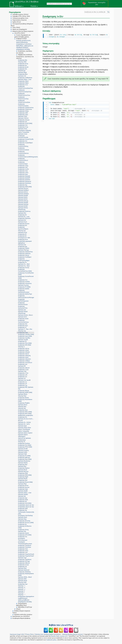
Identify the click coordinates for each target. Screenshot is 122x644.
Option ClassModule (24, 429)
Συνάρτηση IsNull (23, 357)
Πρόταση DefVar (23, 208)
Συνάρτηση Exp (23, 246)
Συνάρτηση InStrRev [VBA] (26, 334)
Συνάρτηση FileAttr (24, 248)
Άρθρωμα (18, 6)
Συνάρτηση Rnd (23, 480)
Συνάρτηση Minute (24, 391)
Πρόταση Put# (22, 454)
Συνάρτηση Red (23, 465)
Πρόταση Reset (23, 470)
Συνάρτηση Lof (22, 384)
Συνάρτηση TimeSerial (25, 545)
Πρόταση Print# (23, 449)
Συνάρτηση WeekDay (24, 572)
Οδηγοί (18, 609)
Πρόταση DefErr (23, 197)
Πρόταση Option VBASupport (23, 436)
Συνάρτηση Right (23, 477)
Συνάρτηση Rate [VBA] (25, 459)
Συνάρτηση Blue (23, 74)
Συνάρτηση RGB (23, 473)
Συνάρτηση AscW (23, 67)
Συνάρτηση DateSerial (25, 181)
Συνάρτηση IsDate (23, 350)
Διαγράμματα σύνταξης (23, 49)
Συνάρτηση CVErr (23, 173)
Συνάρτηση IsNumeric (24, 359)
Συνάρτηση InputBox (24, 338)
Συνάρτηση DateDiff (24, 178)
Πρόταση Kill (22, 366)
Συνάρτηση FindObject (25, 257)
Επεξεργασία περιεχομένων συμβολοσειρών (26, 597)
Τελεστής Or (22, 442)
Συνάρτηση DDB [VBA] (25, 187)
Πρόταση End (22, 220)
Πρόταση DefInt (23, 199)
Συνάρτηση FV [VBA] (24, 287)
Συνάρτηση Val (22, 567)
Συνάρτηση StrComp (24, 521)
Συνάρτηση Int (22, 341)
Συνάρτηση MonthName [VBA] (25, 400)
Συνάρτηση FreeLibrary (25, 283)
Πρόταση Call (22, 76)
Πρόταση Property (23, 450)
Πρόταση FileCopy (23, 250)
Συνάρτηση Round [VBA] (25, 482)
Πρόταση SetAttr (23, 494)
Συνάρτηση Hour (23, 326)
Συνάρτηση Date (23, 174)
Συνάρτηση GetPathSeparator (23, 300)
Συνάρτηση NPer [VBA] (25, 412)
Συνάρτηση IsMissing (24, 355)
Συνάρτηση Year (23, 584)
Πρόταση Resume (23, 472)
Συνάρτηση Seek (23, 489)
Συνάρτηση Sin (22, 501)
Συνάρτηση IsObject (24, 361)
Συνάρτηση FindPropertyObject (24, 260)
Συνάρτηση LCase (23, 370)
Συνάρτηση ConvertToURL (26, 139)
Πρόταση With (22, 579)
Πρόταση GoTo (22, 317)
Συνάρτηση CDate (23, 111)
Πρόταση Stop (22, 519)
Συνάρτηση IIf (22, 327)
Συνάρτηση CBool (23, 81)
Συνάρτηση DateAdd (24, 176)
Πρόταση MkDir (23, 394)
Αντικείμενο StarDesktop (25, 516)
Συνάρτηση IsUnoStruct (25, 363)
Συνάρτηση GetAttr (24, 289)
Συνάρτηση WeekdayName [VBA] (26, 574)
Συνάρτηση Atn (22, 69)
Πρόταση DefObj (23, 203)
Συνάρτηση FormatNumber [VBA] (26, 274)
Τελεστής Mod (22, 396)
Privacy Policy (29, 634)
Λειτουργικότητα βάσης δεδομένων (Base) (22, 25)
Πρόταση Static (23, 517)
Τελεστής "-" (22, 586)
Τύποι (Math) (16, 27)
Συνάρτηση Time (23, 549)
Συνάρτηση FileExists (24, 254)
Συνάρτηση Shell (23, 500)
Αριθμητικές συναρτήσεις (25, 415)
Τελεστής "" (21, 593)
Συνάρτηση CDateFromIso (26, 108)
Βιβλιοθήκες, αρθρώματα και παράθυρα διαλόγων (25, 47)
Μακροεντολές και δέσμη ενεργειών (23, 31)
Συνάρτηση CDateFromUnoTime (24, 94)
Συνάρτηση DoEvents (24, 218)
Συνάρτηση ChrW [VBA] (25, 123)
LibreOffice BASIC (20, 33)
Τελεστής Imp (22, 331)
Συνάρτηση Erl (22, 234)
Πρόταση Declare (23, 188)
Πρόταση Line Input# (24, 380)
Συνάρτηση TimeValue (25, 547)
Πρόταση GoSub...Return (25, 315)
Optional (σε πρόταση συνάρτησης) (24, 439)
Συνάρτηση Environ (24, 224)
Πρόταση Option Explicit (25, 433)
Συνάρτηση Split (23, 508)
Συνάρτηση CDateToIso (25, 109)
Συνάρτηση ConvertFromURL (23, 137)
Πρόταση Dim (22, 213)
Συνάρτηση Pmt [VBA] (25, 445)
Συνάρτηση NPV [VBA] (25, 414)
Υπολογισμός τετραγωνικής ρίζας (26, 513)
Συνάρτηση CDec (23, 115)
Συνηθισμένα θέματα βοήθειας (21, 618)
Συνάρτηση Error (23, 239)
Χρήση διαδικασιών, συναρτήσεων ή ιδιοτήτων (24, 43)
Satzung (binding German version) (73, 634)
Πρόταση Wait (22, 568)
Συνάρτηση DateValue (25, 183)
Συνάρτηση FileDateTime (25, 252)
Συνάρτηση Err (22, 236)
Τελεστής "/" (22, 591)
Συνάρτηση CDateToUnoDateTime (25, 91)
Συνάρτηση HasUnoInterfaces (23, 321)
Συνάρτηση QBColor (24, 457)
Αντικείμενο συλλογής (24, 130)
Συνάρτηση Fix (22, 262)
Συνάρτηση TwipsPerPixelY (26, 556)
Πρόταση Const (23, 134)
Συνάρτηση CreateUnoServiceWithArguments (26, 156)
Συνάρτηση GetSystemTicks (23, 307)
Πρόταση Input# (23, 340)
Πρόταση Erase (22, 232)
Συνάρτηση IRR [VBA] (25, 345)
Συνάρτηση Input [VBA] (25, 336)
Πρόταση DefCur (23, 192)
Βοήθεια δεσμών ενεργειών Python (21, 612)
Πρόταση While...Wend (25, 577)
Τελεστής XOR (22, 582)
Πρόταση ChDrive (23, 118)
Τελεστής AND (22, 62)
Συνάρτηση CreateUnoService (23, 152)
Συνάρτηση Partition (24, 443)
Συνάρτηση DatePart (24, 180)
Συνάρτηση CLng (23, 127)
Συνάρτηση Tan (23, 537)
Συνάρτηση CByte (23, 83)
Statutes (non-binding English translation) (48, 634)
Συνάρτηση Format (24, 268)
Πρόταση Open (22, 426)
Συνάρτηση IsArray (24, 348)
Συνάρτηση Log (23, 385)
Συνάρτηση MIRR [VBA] (25, 392)
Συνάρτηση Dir (22, 215)
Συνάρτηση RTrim (23, 486)
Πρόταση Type (22, 558)
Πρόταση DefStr (23, 206)
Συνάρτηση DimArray (24, 211)
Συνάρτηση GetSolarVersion (23, 304)
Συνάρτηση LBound (24, 368)
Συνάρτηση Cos (23, 141)
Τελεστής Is (21, 347)
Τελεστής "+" (22, 589)
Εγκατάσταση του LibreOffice (21, 616)
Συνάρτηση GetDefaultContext (24, 291)
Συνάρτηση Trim (23, 552)
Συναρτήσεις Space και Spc (26, 505)
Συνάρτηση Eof (22, 225)
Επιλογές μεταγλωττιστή (23, 40)
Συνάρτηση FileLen (24, 255)
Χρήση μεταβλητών (24, 600)
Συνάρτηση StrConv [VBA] (26, 523)
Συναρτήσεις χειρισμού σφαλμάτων (25, 242)
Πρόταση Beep (22, 72)
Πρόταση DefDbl (23, 195)
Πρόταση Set (22, 496)
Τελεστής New (22, 406)
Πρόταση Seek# (23, 491)
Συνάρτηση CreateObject (25, 143)
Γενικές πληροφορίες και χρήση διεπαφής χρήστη (22, 36)
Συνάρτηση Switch (23, 533)
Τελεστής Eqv (22, 231)
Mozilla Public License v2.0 (59, 636)
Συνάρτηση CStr (23, 167)
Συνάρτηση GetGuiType (25, 294)
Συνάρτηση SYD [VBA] (25, 535)
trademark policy (51, 640)
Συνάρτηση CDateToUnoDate (23, 105)
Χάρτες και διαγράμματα (20, 29)
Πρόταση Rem (22, 466)
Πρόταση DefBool (23, 190)
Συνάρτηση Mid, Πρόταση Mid (26, 388)
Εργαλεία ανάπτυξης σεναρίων (23, 614)
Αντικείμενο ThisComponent (23, 539)
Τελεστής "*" (22, 588)
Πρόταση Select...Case (25, 79)
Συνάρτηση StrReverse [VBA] (25, 527)
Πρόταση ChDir (23, 116)
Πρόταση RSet (22, 484)
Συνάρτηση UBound (24, 563)
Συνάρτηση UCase (23, 565)
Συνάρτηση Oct (23, 417)
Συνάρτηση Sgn (23, 498)
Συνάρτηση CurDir (23, 169)
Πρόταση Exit (22, 245)
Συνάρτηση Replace (24, 468)
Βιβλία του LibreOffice (61, 625)
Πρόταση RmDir (23, 479)
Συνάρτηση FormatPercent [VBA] (26, 277)
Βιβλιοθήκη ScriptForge (25, 607)
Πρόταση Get (22, 310)
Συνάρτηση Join (23, 364)
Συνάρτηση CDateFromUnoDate (24, 101)
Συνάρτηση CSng (23, 166)
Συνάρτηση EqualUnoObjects (23, 228)
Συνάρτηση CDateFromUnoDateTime (25, 87)
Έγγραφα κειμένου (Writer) (20, 14)
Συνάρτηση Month (23, 398)
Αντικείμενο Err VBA (24, 238)
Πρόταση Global (23, 312)
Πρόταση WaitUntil (24, 570)
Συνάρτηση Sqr (22, 510)
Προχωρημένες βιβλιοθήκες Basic (21, 604)
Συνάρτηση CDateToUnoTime (23, 98)
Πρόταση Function (23, 285)
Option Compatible (24, 132)
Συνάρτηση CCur (23, 85)
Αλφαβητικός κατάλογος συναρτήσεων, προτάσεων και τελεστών (25, 56)
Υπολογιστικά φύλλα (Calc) (20, 18)
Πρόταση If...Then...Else (25, 329)
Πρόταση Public (23, 452)
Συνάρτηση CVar (23, 171)
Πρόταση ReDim (23, 463)
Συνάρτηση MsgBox (24, 403)
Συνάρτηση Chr (23, 122)
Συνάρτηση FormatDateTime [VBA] (25, 270)
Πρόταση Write (23, 581)
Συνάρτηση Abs (23, 60)
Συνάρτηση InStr (23, 333)
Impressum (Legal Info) (17, 634)
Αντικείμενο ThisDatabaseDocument (25, 543)
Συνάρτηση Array (23, 64)
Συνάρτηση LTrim (23, 373)
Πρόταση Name (23, 405)
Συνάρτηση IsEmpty (24, 352)
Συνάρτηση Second (24, 487)
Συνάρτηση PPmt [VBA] (25, 447)
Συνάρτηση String (23, 530)
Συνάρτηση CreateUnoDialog (23, 145)
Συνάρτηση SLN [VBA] (25, 503)
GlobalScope (22, 71)
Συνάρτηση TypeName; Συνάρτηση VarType (25, 560)
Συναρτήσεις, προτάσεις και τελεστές (24, 52)
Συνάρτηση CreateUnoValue (23, 163)
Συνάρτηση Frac (23, 280)
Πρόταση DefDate (23, 194)
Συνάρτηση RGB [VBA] (25, 475)
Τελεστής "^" (22, 595)
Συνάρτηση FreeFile (24, 282)
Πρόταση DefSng (23, 204)
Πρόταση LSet (22, 371)
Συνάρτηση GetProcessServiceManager (26, 297)
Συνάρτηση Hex (23, 324)
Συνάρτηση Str (22, 524)
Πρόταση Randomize (24, 461)
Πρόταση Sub (22, 531)
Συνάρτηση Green (23, 319)
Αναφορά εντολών (21, 39)
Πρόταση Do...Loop (24, 217)
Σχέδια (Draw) (17, 22)
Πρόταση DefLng (23, 201)
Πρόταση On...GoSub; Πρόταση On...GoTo (24, 423)
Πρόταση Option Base (24, 428)
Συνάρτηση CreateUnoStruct (23, 159)
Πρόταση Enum (23, 222)
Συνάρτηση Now (23, 410)
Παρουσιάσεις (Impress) (20, 20)
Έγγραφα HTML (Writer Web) (21, 16)
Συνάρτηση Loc (22, 382)
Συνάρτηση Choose (24, 120)
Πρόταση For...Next (24, 264)
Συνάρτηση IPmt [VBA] (25, 343)
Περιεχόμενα (15, 12)
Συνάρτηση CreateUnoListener (24, 149)
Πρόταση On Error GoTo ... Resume (26, 420)
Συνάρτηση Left (23, 375)
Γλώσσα (33, 6)
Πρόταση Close (23, 129)
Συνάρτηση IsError (24, 354)
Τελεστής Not (22, 408)
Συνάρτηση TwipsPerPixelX (26, 554)
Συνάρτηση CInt (23, 125)
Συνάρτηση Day (23, 185)
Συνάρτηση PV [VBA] (24, 456)
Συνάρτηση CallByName (25, 78)
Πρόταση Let (22, 378)
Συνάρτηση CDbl (23, 113)
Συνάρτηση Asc (23, 65)
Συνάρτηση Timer (23, 551)
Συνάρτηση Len (23, 377)
